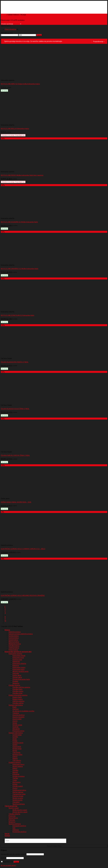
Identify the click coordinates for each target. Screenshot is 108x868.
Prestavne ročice (18, 731)
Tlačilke (15, 778)
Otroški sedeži (18, 786)
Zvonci (15, 788)
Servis (7, 834)
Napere (15, 758)
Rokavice (16, 665)
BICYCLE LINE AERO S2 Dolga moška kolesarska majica (20, 84)
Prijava (16, 862)
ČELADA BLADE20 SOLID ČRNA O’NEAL (15, 409)
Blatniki (15, 772)
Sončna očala (17, 660)
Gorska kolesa (14, 636)
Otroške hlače (18, 689)
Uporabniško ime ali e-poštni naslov (13, 854)
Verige (15, 723)
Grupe (15, 739)
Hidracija (16, 830)
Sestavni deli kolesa (16, 705)
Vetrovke (16, 673)
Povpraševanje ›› (99, 41)
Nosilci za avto (18, 798)
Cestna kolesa (14, 638)
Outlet (7, 836)
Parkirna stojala (18, 796)
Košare (15, 784)
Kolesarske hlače (19, 669)
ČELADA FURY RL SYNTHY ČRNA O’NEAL (15, 455)
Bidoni (15, 768)
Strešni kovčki (18, 800)
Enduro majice (18, 699)
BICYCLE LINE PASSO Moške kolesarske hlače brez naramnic (22, 175)
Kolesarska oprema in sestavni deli (18, 652)
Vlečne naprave (18, 792)
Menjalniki (16, 729)
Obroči (15, 757)
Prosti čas (12, 816)
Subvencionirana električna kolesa (21, 634)
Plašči (15, 707)
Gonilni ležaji (17, 735)
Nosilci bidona (18, 766)
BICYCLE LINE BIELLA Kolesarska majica (15, 129)
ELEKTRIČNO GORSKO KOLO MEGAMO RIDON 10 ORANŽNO (23, 595)
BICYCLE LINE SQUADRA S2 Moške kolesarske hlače (19, 222)
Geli (14, 828)
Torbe (15, 780)
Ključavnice (17, 782)
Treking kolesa (14, 648)
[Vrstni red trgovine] (11, 24)
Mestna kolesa (14, 642)
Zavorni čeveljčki (18, 717)
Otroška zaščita (18, 703)
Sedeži (15, 745)
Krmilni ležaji (17, 749)
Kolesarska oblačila (19, 664)
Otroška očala (17, 693)
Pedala (15, 741)
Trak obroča (17, 760)
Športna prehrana (19, 804)
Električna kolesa (15, 632)
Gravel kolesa (13, 640)
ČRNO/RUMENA (10, 29)
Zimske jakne (17, 677)
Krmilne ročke (17, 755)
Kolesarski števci (18, 764)
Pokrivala (12, 820)
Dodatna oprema (15, 762)
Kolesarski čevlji (18, 658)
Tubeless (16, 713)
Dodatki (15, 681)
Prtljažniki (16, 774)
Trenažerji (16, 802)
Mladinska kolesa (15, 644)
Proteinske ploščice (19, 832)
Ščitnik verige (17, 725)
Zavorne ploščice (19, 715)
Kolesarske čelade (19, 656)
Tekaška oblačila (14, 814)
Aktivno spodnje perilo (21, 671)
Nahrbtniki (16, 662)
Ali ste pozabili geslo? (8, 865)
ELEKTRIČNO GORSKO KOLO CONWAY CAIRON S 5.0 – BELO (23, 549)
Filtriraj (39, 35)
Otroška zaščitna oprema (21, 687)
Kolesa (7, 630)
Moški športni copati (20, 810)
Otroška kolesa (14, 646)
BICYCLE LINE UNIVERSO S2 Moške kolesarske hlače (20, 269)
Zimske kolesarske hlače (21, 679)
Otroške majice (18, 691)
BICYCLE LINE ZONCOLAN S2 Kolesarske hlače (18, 315)
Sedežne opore (18, 743)
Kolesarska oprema (15, 654)
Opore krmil (17, 747)
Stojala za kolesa (19, 776)
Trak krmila (16, 753)
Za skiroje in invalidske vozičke (23, 711)
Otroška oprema (14, 685)
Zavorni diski (17, 719)
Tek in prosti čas (11, 806)
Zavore (15, 721)
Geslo (3, 858)
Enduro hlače (17, 697)
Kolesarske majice (19, 667)
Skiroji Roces (13, 818)
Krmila (15, 751)
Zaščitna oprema (18, 701)
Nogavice (16, 683)
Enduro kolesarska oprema (18, 695)
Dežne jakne (17, 675)
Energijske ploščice (19, 826)
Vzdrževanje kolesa (19, 790)
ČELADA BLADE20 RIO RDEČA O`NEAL (15, 362)
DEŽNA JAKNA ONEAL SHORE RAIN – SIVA (16, 502)
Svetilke (15, 770)
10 (5, 621)
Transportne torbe (19, 794)
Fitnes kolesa (13, 650)
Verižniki (16, 727)
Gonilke (15, 737)
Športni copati (14, 808)
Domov (3, 15)
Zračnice (16, 709)
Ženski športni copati (20, 812)
